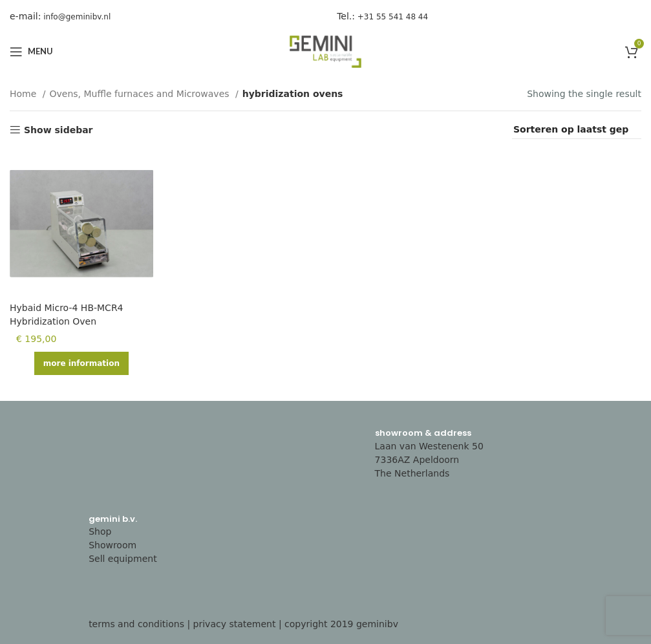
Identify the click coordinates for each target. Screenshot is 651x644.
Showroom (112, 545)
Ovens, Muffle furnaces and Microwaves (141, 94)
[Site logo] (326, 51)
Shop (100, 531)
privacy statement (235, 624)
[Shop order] (577, 130)
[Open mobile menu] (31, 52)
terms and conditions (136, 624)
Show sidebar (59, 130)
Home (25, 94)
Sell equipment (123, 559)
